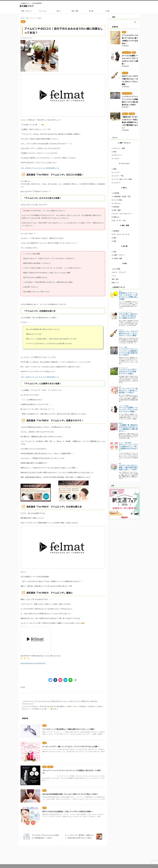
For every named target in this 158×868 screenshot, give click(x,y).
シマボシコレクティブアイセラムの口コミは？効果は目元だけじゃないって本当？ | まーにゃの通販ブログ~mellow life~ (60, 701)
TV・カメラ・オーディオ (121, 234)
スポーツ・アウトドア (119, 272)
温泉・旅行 (115, 279)
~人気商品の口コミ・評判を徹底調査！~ (79, 863)
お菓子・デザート (119, 255)
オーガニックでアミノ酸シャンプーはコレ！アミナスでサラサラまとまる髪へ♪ (71, 747)
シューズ (116, 172)
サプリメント (118, 155)
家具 (115, 238)
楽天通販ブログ (27, 6)
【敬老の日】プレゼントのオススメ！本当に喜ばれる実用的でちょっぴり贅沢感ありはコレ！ (130, 122)
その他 (107, 11)
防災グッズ (115, 283)
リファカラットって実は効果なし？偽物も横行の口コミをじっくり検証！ (69, 729)
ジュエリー (117, 183)
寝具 (115, 241)
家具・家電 (75, 11)
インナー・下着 (118, 176)
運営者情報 (72, 854)
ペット (114, 276)
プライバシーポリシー (83, 854)
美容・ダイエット (27, 11)
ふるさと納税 (116, 269)
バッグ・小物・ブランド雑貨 (123, 179)
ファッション (43, 11)
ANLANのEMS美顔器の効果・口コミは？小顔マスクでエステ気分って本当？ (70, 795)
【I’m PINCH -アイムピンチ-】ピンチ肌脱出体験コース (40, 168)
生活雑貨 (116, 193)
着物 (115, 169)
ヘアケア (116, 159)
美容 (24, 687)
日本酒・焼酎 (118, 258)
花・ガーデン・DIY (120, 221)
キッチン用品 (118, 200)
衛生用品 (116, 207)
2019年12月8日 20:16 (28, 704)
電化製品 (116, 231)
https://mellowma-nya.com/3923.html (33, 663)
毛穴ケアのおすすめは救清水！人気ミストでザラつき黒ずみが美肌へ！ (68, 813)
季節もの (116, 217)
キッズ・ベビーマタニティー (123, 214)
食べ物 (91, 11)
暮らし (59, 11)
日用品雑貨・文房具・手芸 (122, 196)
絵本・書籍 (117, 210)
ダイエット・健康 (119, 148)
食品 (115, 252)
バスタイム (117, 203)
